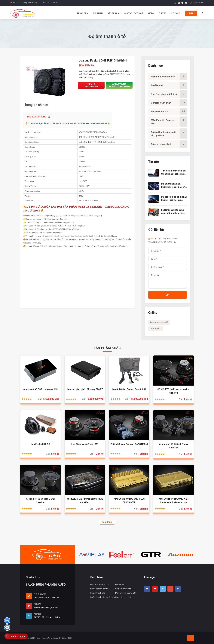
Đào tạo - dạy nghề (134, 13)
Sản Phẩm (113, 13)
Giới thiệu (98, 13)
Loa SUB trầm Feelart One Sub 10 (129, 389)
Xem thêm (107, 522)
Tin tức (162, 13)
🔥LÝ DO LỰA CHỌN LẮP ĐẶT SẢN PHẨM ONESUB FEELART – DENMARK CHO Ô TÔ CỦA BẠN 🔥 (68, 123)
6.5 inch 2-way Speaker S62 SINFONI (129, 444)
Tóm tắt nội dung (38, 117)
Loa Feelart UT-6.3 (40, 444)
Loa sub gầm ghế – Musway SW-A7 (85, 389)
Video (151, 13)
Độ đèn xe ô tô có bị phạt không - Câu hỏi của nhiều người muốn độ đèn (174, 200)
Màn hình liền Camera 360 (169, 122)
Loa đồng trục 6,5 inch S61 (85, 444)
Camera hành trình (169, 103)
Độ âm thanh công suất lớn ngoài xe (169, 134)
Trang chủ (82, 13)
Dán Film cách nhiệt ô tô (169, 94)
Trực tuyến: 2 (156, 328)
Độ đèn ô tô (169, 85)
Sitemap (176, 13)
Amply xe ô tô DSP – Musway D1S (40, 389)
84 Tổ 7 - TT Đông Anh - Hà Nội (163, 239)
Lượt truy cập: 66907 (159, 322)
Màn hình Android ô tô (169, 77)
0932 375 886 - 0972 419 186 (162, 242)
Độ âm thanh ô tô (169, 111)
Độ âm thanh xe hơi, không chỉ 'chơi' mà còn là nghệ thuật (173, 187)
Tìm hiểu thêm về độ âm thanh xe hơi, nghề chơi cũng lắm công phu (173, 174)
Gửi (167, 295)
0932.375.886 (197, 3)
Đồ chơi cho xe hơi (169, 144)
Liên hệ (191, 13)
